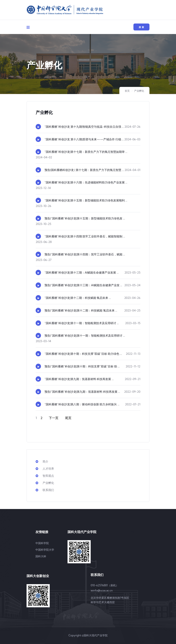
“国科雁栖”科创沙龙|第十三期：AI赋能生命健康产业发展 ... (82, 272)
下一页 (54, 418)
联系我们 (45, 490)
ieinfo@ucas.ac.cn (102, 590)
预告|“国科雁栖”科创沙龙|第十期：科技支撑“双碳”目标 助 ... (82, 366)
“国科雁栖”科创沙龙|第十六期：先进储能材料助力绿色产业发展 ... (86, 182)
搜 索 (141, 27)
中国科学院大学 (45, 550)
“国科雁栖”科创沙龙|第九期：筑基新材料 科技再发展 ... (79, 379)
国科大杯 (41, 556)
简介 (42, 461)
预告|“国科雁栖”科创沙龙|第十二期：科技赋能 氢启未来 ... (81, 310)
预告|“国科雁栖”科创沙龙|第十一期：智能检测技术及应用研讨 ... (85, 336)
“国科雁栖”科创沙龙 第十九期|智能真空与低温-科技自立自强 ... (84, 127)
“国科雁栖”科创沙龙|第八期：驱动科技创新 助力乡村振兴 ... (82, 404)
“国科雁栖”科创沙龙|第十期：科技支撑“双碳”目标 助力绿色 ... (83, 354)
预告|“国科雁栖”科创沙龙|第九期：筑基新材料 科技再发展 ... (82, 392)
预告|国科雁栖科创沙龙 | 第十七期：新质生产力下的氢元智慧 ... (84, 170)
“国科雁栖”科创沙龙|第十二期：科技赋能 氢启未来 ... (78, 298)
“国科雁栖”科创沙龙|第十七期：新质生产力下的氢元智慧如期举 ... (86, 152)
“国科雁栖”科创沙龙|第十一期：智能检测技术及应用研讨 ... (82, 323)
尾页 (68, 418)
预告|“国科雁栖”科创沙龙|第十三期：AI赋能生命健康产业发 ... (83, 285)
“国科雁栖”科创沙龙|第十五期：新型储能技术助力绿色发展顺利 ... (86, 200)
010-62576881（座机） (105, 585)
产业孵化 (139, 91)
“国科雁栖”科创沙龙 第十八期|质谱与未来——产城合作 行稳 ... (84, 139)
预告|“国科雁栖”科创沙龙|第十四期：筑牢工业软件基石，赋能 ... (85, 254)
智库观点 (45, 476)
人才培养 (45, 469)
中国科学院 (42, 543)
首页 (127, 91)
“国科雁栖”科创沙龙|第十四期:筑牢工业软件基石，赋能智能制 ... (85, 236)
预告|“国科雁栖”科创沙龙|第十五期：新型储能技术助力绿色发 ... (85, 218)
